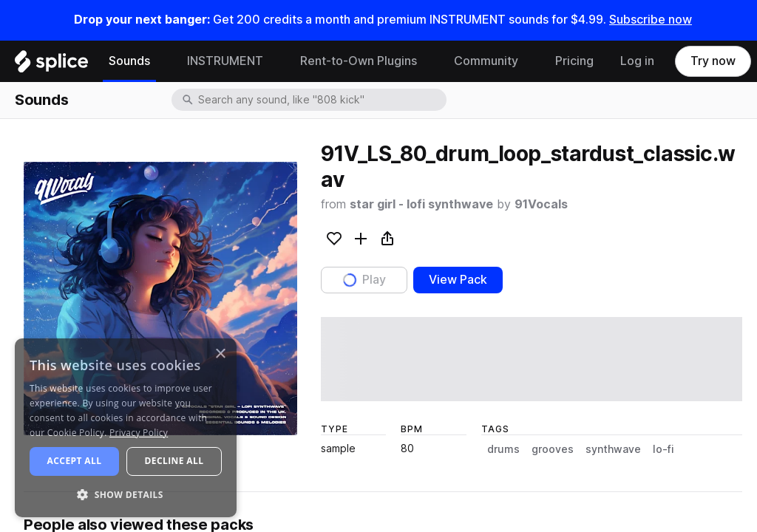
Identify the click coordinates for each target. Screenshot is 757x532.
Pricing (574, 61)
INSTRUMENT (225, 61)
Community (486, 61)
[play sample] (532, 359)
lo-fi (663, 449)
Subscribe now (651, 20)
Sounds (129, 61)
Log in (637, 61)
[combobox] (321, 100)
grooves (553, 449)
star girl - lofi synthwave (421, 204)
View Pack (458, 280)
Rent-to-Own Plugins (359, 61)
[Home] (51, 65)
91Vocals (541, 204)
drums (503, 449)
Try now (713, 61)
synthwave (613, 449)
